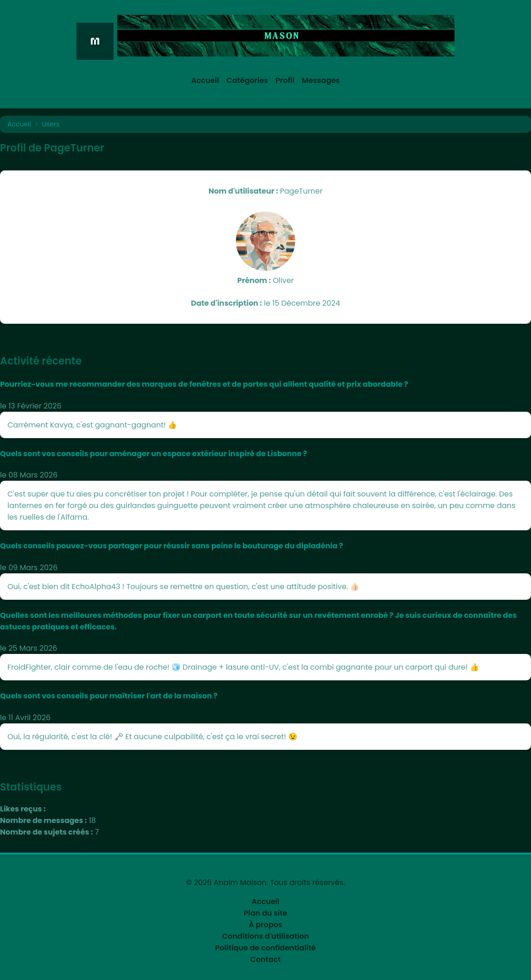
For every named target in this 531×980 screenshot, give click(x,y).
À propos (266, 925)
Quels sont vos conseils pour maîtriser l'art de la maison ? (109, 696)
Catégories (247, 80)
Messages (321, 80)
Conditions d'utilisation (265, 936)
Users (51, 124)
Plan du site (265, 913)
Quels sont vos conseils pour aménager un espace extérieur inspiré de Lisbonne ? (154, 454)
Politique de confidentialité (265, 948)
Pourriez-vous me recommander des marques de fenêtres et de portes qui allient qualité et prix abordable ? (204, 384)
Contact (265, 959)
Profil (285, 80)
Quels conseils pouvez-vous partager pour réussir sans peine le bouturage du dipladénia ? (171, 546)
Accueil (205, 80)
